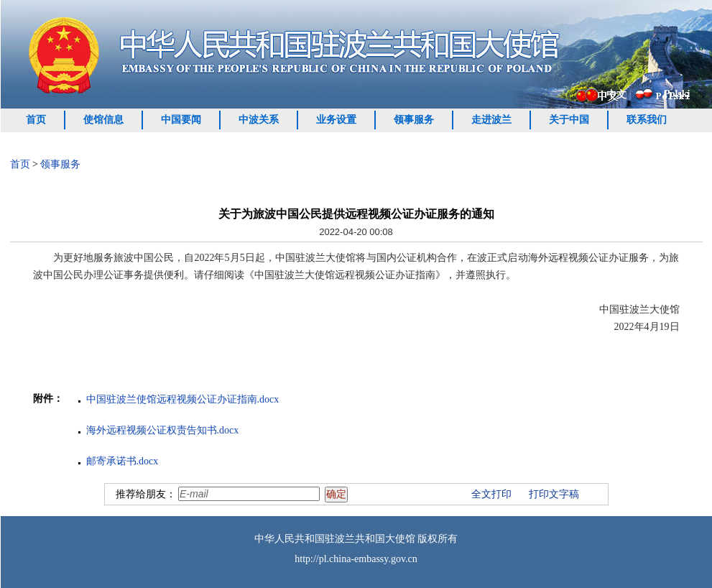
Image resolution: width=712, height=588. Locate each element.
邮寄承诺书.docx (122, 461)
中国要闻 (181, 120)
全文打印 (491, 494)
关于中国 (569, 120)
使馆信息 (103, 120)
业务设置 (336, 120)
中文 (616, 95)
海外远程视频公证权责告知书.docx (163, 430)
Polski (677, 94)
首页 (36, 120)
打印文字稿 (554, 494)
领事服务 (414, 120)
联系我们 (647, 120)
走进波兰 (491, 120)
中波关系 (259, 120)
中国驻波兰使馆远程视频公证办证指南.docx (183, 399)
